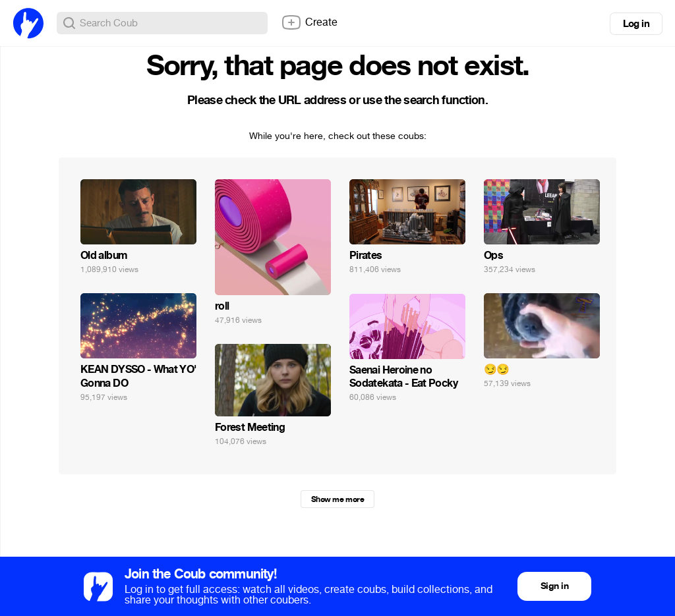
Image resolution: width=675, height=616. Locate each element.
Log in (636, 24)
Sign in (554, 586)
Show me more (337, 499)
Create (309, 22)
